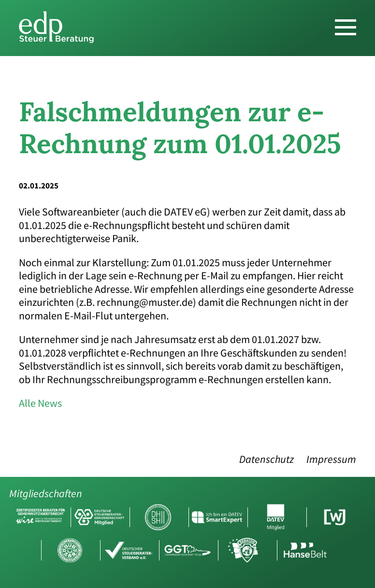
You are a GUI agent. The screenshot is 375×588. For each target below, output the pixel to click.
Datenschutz (267, 460)
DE (348, 11)
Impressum (331, 460)
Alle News (40, 403)
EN (363, 11)
